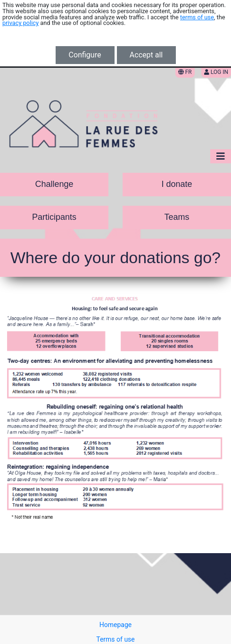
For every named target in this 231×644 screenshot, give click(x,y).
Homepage (115, 625)
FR (185, 72)
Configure (85, 55)
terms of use (197, 17)
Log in (216, 72)
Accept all (146, 55)
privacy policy (21, 23)
